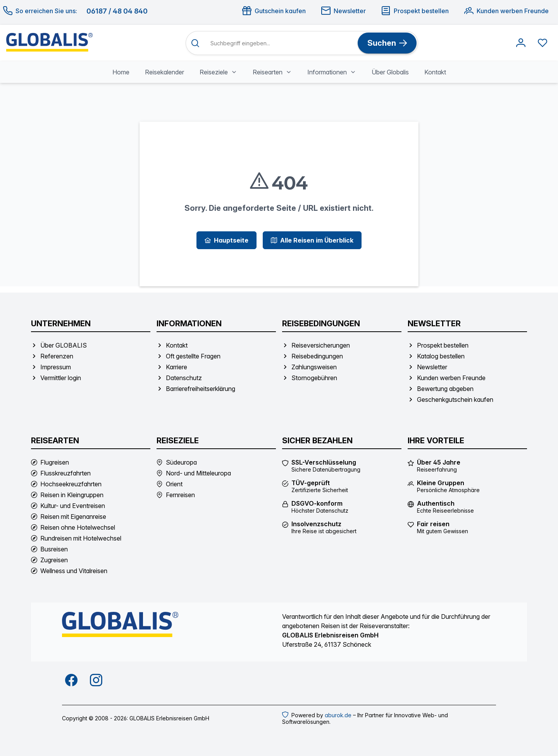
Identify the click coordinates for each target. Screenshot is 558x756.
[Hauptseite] (226, 240)
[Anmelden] (521, 43)
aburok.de (338, 715)
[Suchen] (387, 43)
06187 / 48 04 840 (117, 11)
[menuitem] (121, 72)
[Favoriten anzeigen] (542, 43)
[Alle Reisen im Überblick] (312, 240)
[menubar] (279, 72)
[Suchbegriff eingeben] (281, 43)
